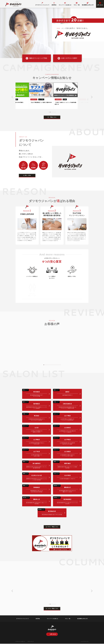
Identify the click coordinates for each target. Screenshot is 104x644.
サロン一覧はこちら (52, 527)
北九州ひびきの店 (35, 476)
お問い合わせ (100, 4)
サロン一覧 (77, 4)
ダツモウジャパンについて (42, 4)
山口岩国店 (65, 453)
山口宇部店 (65, 441)
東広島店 (35, 417)
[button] (49, 112)
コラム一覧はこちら (52, 609)
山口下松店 (35, 453)
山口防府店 (65, 429)
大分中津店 (65, 476)
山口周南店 (35, 441)
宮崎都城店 (35, 488)
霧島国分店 (65, 488)
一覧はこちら (52, 117)
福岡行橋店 (65, 465)
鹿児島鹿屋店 (65, 500)
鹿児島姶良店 (50, 512)
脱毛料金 (54, 4)
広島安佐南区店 (65, 405)
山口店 (35, 429)
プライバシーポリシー (20, 641)
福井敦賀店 (35, 405)
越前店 (65, 392)
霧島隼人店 (35, 500)
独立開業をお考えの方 (88, 4)
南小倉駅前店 (35, 465)
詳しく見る (27, 175)
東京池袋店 (35, 393)
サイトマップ (31, 641)
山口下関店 (65, 417)
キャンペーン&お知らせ (65, 4)
